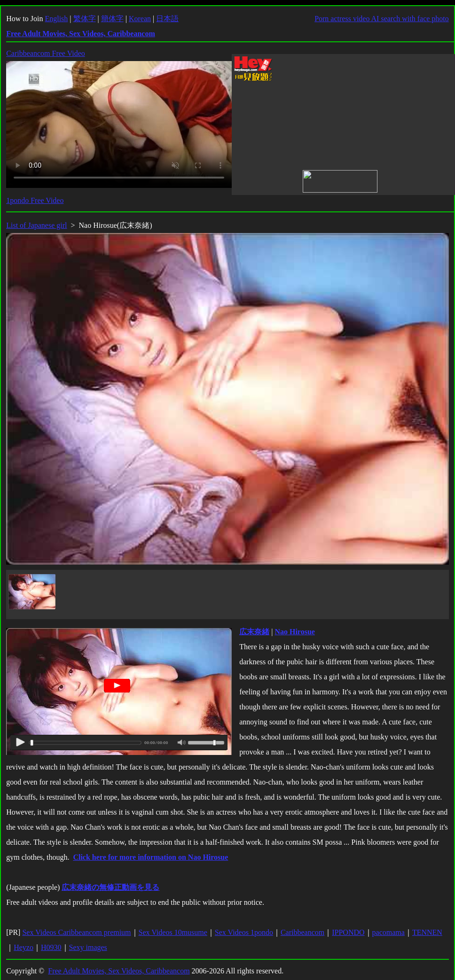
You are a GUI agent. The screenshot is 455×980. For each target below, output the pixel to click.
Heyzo (24, 947)
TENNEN (427, 932)
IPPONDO (348, 932)
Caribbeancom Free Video (46, 53)
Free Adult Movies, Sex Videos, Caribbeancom (119, 971)
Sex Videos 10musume (173, 932)
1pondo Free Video (35, 200)
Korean (140, 19)
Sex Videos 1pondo (244, 932)
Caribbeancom (302, 932)
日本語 (167, 19)
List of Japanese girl (36, 225)
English (56, 19)
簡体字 (112, 19)
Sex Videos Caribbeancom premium (76, 932)
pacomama (388, 932)
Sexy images (88, 947)
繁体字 (85, 19)
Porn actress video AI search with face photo (382, 19)
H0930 (51, 947)
